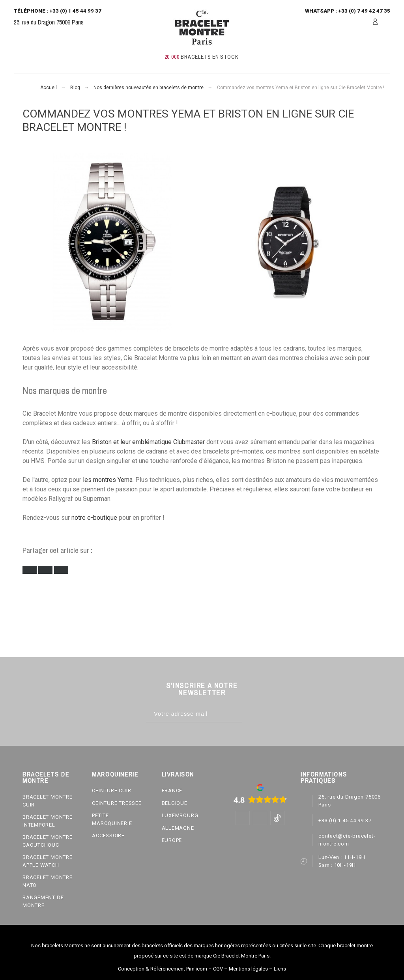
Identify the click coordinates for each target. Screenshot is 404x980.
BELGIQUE (175, 803)
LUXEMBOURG (180, 815)
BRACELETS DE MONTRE (46, 777)
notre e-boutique (94, 518)
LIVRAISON (178, 774)
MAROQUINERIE (115, 774)
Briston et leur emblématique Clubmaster (148, 442)
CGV (218, 969)
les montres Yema (108, 480)
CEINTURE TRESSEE (117, 803)
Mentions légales (248, 969)
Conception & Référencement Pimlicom (163, 969)
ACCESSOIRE (108, 835)
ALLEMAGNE (178, 828)
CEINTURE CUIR (111, 791)
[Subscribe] (250, 714)
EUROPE (172, 840)
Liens (280, 969)
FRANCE (172, 791)
